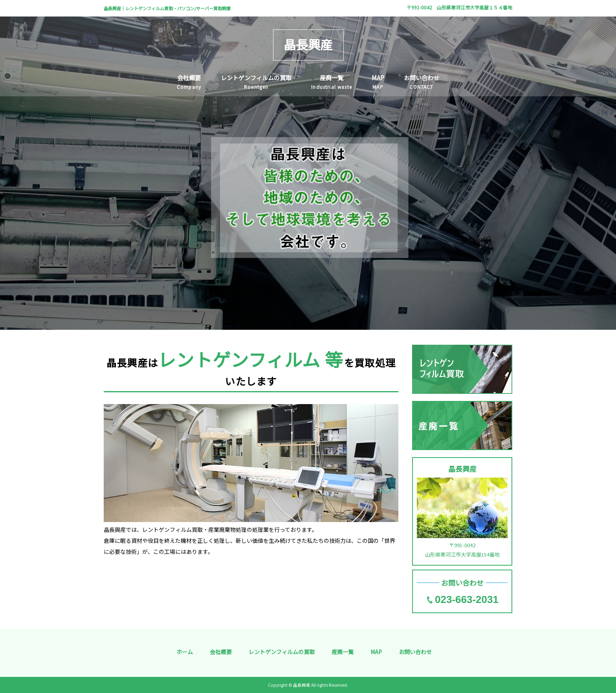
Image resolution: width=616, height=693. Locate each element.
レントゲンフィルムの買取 (282, 652)
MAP (376, 652)
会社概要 (221, 652)
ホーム (185, 652)
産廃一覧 (343, 652)
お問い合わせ (415, 652)
